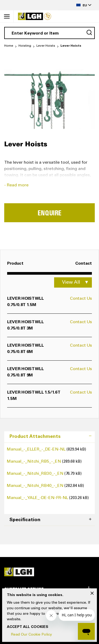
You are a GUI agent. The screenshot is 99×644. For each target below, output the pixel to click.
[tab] (49, 437)
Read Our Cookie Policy (32, 635)
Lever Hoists (46, 46)
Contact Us (81, 299)
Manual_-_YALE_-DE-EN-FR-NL (38, 498)
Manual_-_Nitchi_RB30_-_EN (36, 474)
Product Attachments (35, 437)
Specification (25, 520)
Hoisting (25, 46)
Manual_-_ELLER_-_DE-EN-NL (37, 449)
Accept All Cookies (28, 627)
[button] (76, 5)
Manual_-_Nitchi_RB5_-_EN (34, 462)
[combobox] (49, 33)
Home (9, 46)
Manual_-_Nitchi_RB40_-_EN (36, 486)
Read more (18, 185)
